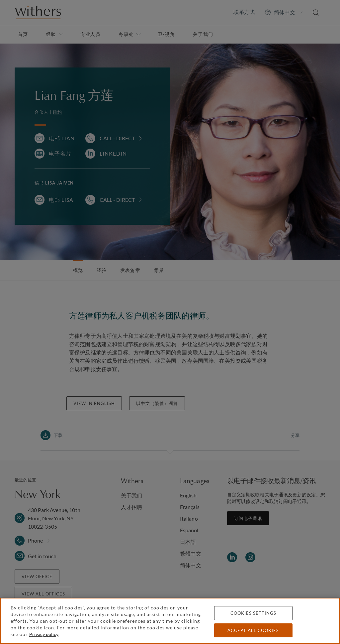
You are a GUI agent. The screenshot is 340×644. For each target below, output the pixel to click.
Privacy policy (44, 634)
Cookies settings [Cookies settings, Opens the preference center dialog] (253, 613)
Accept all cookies (253, 630)
